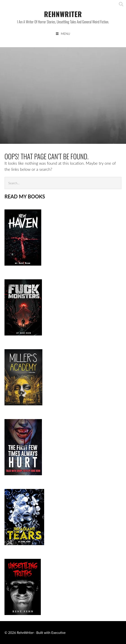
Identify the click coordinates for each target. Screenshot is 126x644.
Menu (65, 34)
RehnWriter (63, 14)
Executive (59, 633)
